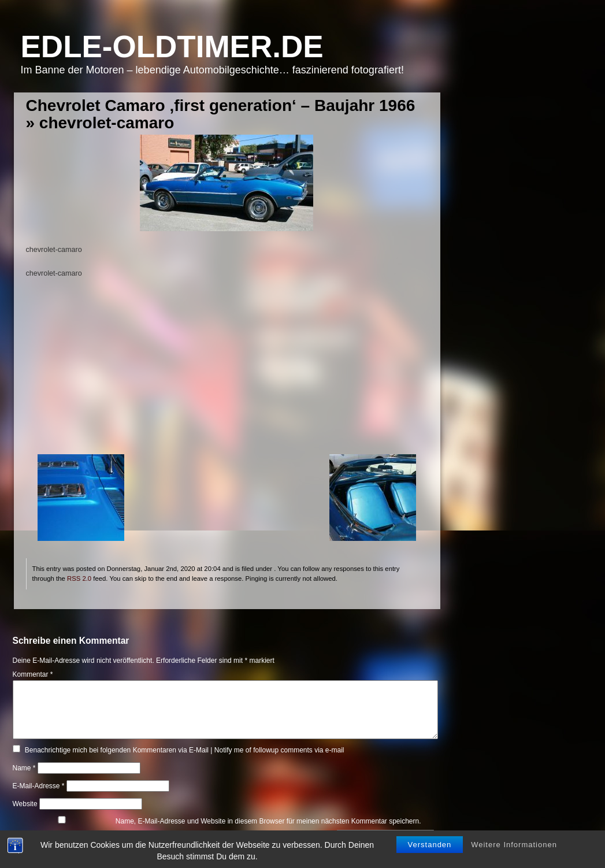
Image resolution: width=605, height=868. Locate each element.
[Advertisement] (227, 373)
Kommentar (33, 674)
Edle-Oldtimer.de (172, 47)
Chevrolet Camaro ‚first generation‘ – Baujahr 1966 (221, 105)
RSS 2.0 (79, 578)
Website (25, 804)
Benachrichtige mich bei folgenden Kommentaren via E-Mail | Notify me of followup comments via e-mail (185, 750)
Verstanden (430, 845)
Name (24, 768)
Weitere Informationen (514, 845)
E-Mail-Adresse (39, 786)
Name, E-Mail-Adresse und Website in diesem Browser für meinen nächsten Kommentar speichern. (268, 821)
